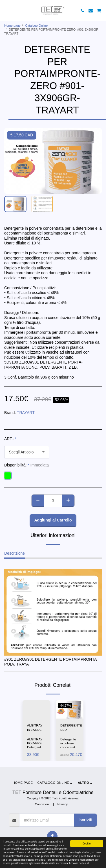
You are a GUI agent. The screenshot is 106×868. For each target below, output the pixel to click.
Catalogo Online (36, 26)
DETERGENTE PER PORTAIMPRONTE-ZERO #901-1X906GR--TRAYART (74, 728)
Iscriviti (85, 820)
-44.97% (65, 706)
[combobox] (27, 452)
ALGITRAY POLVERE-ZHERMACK (36, 728)
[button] (6, 10)
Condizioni (42, 804)
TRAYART (26, 413)
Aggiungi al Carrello (53, 520)
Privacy (62, 804)
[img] (36, 709)
